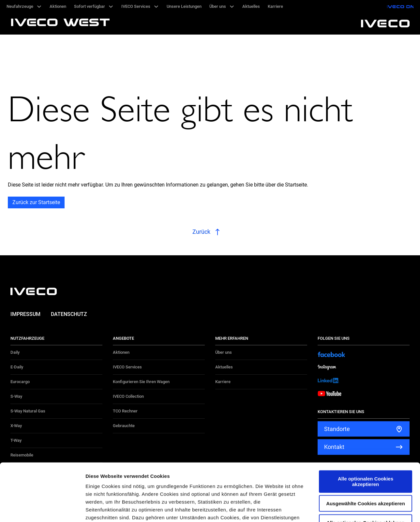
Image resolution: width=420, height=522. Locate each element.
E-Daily (17, 367)
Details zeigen (347, 509)
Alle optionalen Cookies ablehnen (366, 465)
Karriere (223, 382)
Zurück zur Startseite (36, 202)
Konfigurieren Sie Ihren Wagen (141, 382)
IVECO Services (127, 367)
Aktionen (121, 352)
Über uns (224, 352)
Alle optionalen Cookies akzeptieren (366, 424)
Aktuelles (224, 367)
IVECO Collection (128, 396)
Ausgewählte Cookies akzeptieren (366, 446)
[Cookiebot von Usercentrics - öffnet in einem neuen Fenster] (42, 509)
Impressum (25, 314)
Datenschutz (69, 314)
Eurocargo (20, 382)
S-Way (16, 396)
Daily (15, 352)
